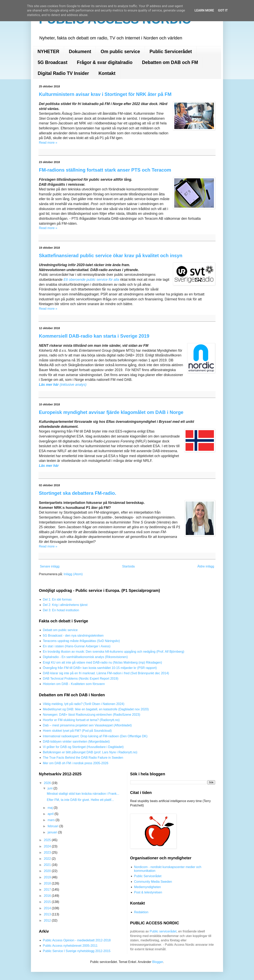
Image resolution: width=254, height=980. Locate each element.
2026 (48, 783)
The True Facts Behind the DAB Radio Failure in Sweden (83, 758)
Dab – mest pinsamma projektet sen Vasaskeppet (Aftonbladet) (87, 725)
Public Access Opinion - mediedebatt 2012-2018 (77, 940)
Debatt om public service (60, 630)
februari (53, 826)
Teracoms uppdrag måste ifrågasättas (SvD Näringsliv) (81, 641)
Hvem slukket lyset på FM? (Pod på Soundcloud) (77, 731)
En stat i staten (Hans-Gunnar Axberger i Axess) (77, 646)
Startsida (128, 566)
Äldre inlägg (206, 566)
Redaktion (141, 912)
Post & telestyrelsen (148, 892)
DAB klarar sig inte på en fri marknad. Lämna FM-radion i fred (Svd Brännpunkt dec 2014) (106, 673)
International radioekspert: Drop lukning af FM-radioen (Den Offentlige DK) (95, 736)
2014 (48, 908)
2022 (48, 859)
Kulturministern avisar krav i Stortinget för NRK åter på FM (105, 94)
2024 (48, 846)
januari (53, 832)
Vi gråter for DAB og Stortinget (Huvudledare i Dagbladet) (83, 747)
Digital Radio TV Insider (63, 73)
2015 (48, 902)
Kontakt (107, 73)
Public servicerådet (163, 931)
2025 (48, 840)
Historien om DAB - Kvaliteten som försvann (74, 684)
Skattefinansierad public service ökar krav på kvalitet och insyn (111, 256)
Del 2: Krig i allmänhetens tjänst (65, 605)
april (51, 814)
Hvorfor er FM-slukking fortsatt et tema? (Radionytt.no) (81, 720)
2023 (48, 852)
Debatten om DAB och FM (170, 62)
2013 (48, 914)
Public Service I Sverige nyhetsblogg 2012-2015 (77, 951)
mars (52, 820)
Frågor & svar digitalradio (105, 62)
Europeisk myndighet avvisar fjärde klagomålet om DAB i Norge (111, 412)
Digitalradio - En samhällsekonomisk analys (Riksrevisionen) (85, 657)
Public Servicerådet (171, 52)
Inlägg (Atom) (73, 574)
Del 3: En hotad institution (61, 610)
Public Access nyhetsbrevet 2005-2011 (70, 946)
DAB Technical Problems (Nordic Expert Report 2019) (81, 679)
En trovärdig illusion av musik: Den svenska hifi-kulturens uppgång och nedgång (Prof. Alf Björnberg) (114, 652)
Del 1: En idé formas (57, 599)
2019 (48, 877)
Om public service (120, 52)
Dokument (80, 52)
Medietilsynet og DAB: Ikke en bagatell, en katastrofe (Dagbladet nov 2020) (96, 709)
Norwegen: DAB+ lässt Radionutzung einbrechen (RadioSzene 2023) (92, 715)
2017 (48, 890)
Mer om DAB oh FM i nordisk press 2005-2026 (76, 763)
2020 (48, 871)
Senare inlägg (50, 566)
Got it (223, 10)
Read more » (48, 143)
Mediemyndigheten (148, 887)
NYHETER (48, 52)
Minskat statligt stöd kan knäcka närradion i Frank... (83, 794)
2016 (48, 896)
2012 (48, 920)
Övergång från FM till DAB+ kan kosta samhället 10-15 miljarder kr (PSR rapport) (100, 668)
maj (51, 808)
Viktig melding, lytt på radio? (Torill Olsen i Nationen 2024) (84, 704)
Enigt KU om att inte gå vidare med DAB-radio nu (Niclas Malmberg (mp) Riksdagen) (102, 662)
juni (51, 788)
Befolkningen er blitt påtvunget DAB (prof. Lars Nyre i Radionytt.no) (90, 752)
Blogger (158, 962)
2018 (48, 883)
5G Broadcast (53, 62)
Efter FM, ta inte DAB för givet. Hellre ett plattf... (80, 800)
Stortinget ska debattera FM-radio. (77, 493)
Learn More (204, 10)
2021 (48, 865)
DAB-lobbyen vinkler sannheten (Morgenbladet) (76, 742)
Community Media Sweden (153, 882)
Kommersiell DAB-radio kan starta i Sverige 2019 (94, 336)
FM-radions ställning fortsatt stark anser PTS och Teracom (105, 170)
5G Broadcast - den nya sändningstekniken (73, 636)
